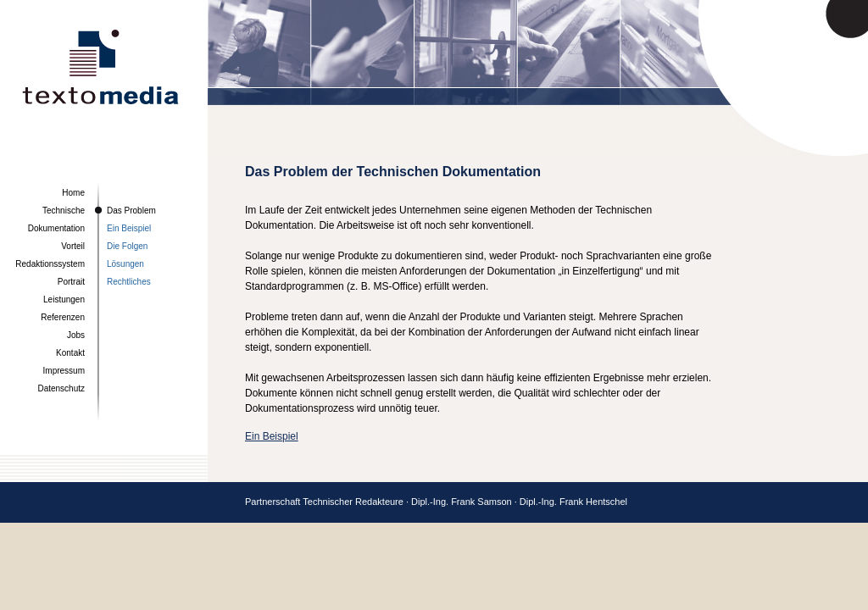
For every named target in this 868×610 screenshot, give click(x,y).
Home (73, 193)
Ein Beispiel (129, 228)
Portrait (71, 282)
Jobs (76, 335)
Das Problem (131, 211)
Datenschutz (61, 388)
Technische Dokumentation (56, 219)
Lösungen (125, 264)
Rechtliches (129, 282)
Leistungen (64, 299)
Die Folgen (127, 246)
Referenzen (63, 317)
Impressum (64, 371)
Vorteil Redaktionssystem (50, 255)
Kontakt (70, 353)
